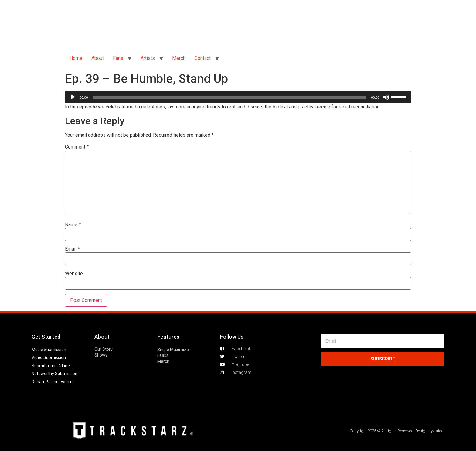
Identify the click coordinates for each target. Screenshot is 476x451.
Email (72, 249)
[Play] (73, 97)
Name (73, 225)
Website (74, 274)
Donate (39, 382)
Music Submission (49, 350)
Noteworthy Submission (54, 374)
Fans (118, 58)
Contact (203, 58)
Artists (148, 58)
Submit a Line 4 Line (51, 366)
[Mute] (386, 97)
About (98, 58)
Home (76, 58)
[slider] (230, 97)
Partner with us (60, 382)
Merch (179, 58)
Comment (77, 147)
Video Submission (49, 357)
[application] (238, 97)
